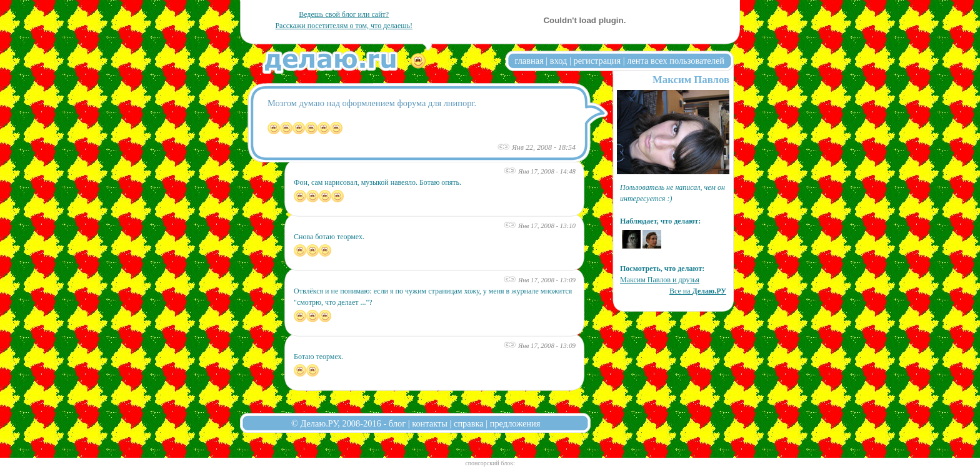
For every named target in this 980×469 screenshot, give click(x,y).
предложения (515, 423)
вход (559, 61)
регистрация (597, 61)
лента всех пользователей (676, 61)
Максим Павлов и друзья (660, 280)
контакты (430, 423)
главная (529, 61)
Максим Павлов (691, 80)
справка (469, 423)
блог (397, 423)
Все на (698, 291)
